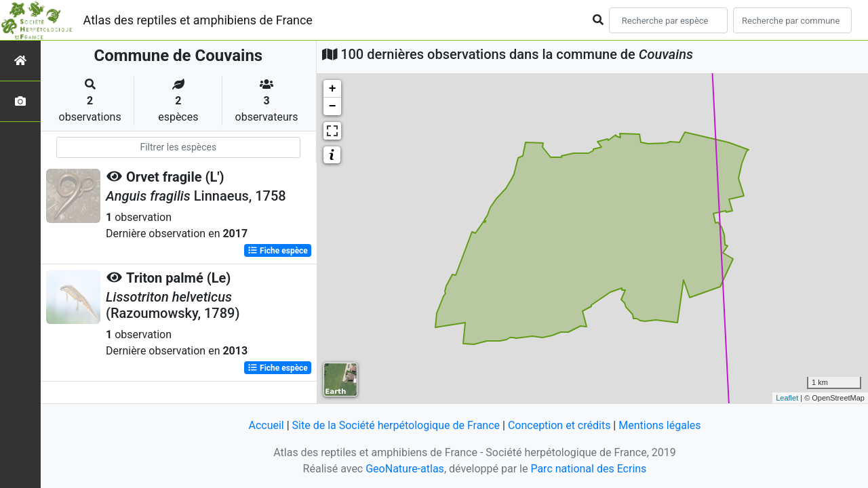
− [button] (333, 106)
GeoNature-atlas (405, 469)
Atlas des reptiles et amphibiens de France (198, 20)
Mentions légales (659, 425)
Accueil (266, 425)
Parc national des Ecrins (588, 469)
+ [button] (333, 89)
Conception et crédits (559, 425)
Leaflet (787, 398)
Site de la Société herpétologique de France (396, 425)
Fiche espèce (278, 251)
